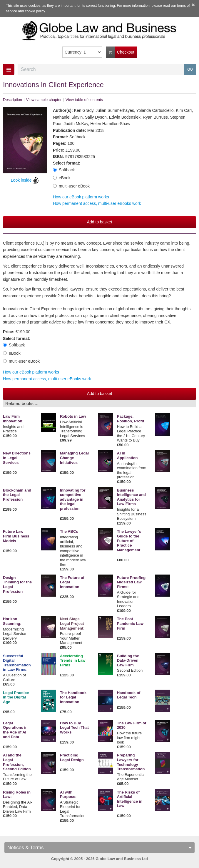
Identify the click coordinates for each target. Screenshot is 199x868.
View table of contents (84, 100)
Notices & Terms (99, 848)
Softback (64, 170)
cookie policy (35, 11)
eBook (62, 178)
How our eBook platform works (81, 197)
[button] (9, 69)
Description (12, 100)
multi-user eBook (71, 186)
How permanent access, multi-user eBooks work (97, 203)
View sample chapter (44, 100)
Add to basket (100, 222)
